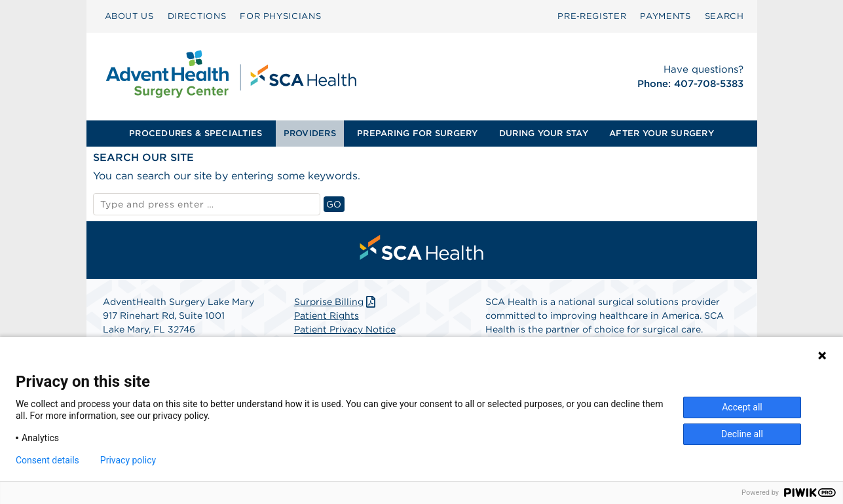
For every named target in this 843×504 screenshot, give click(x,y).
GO (335, 204)
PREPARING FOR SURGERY (417, 133)
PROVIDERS (310, 133)
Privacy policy (128, 460)
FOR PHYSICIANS (280, 16)
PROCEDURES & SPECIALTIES (196, 133)
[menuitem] (129, 16)
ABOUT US (129, 16)
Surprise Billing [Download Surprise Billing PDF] (336, 302)
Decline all (742, 434)
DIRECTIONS (197, 16)
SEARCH (724, 16)
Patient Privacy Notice (345, 329)
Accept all (742, 407)
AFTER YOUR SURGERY (662, 133)
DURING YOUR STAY (544, 133)
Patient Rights (327, 315)
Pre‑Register (592, 16)
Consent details (47, 460)
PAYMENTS (665, 16)
